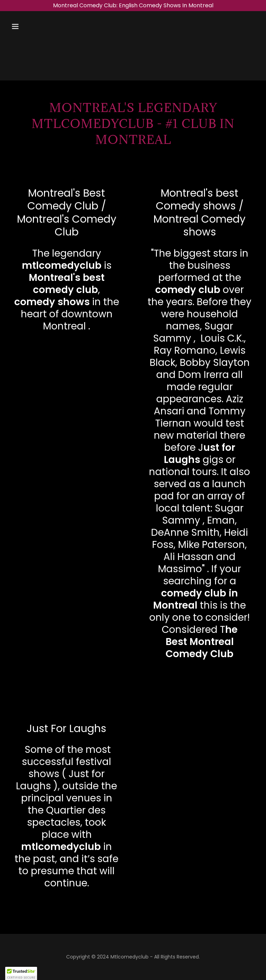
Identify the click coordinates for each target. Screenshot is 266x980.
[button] (37, 26)
